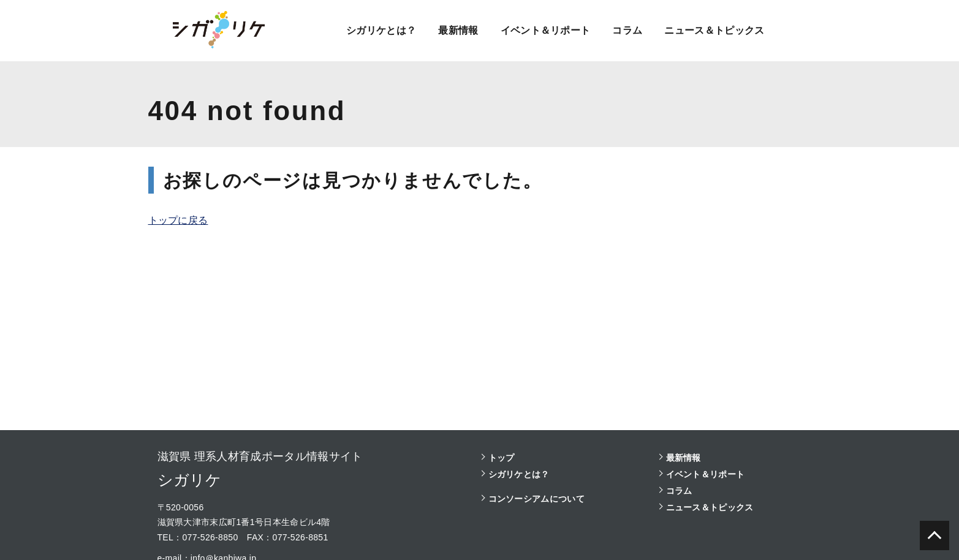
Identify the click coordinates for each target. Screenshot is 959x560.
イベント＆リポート (545, 30)
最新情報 (458, 30)
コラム (627, 30)
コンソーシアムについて (537, 499)
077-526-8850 (210, 537)
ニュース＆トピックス (714, 30)
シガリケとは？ (381, 30)
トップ (502, 458)
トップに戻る (178, 220)
